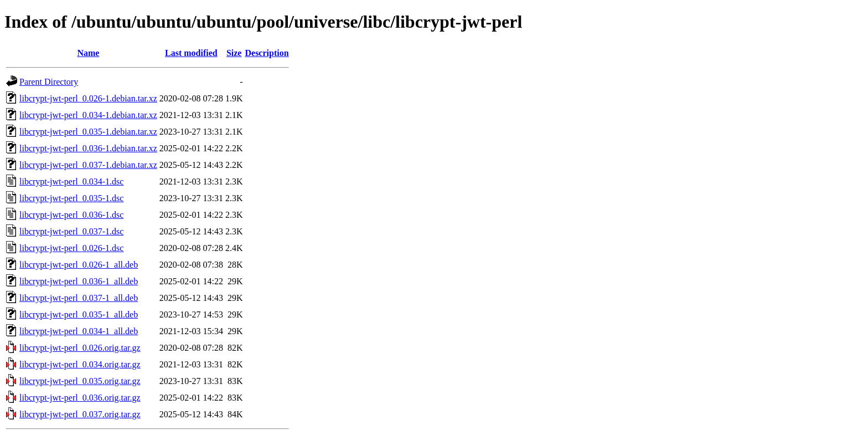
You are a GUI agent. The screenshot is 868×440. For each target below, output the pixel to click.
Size (234, 53)
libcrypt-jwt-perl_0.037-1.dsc (71, 231)
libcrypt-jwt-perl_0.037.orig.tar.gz (80, 414)
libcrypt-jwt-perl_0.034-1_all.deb (79, 331)
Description (267, 53)
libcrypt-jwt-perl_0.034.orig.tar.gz (80, 364)
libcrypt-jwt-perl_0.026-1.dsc (71, 248)
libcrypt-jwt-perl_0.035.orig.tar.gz (80, 381)
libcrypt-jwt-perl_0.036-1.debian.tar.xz (88, 148)
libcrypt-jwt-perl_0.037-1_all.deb (79, 298)
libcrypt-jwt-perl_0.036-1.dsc (71, 215)
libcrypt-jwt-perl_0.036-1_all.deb (79, 281)
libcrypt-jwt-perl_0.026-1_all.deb (79, 265)
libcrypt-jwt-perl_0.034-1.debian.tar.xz (88, 115)
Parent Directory (49, 82)
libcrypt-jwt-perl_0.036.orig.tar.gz (80, 398)
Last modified (191, 53)
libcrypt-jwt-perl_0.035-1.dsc (71, 198)
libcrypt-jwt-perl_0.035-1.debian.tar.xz (88, 132)
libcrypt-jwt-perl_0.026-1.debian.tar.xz (88, 98)
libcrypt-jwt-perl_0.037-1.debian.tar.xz (88, 165)
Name (88, 53)
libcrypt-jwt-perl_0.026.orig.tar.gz (80, 348)
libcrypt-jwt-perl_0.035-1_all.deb (79, 314)
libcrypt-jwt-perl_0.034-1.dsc (71, 181)
